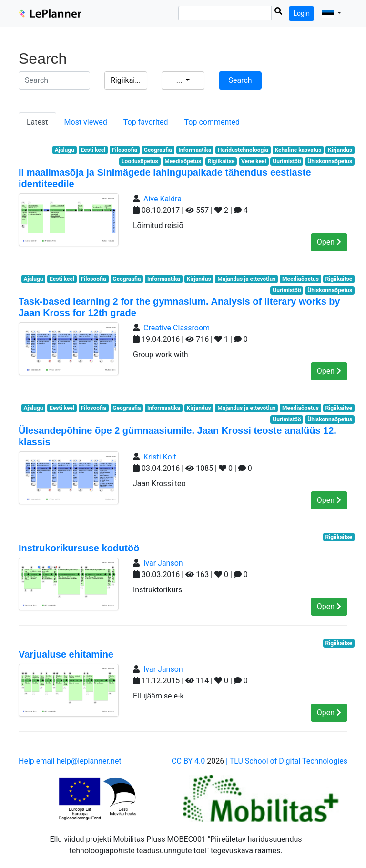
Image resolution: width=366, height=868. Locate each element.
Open (329, 242)
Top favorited (146, 122)
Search (240, 80)
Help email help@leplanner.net (70, 761)
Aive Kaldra (163, 199)
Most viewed (86, 122)
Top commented (212, 122)
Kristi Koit (160, 457)
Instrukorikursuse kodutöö (79, 548)
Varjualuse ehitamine (66, 654)
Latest (37, 122)
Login (301, 13)
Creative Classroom (177, 328)
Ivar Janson (163, 563)
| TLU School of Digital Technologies (287, 761)
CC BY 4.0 (188, 761)
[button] (332, 13)
